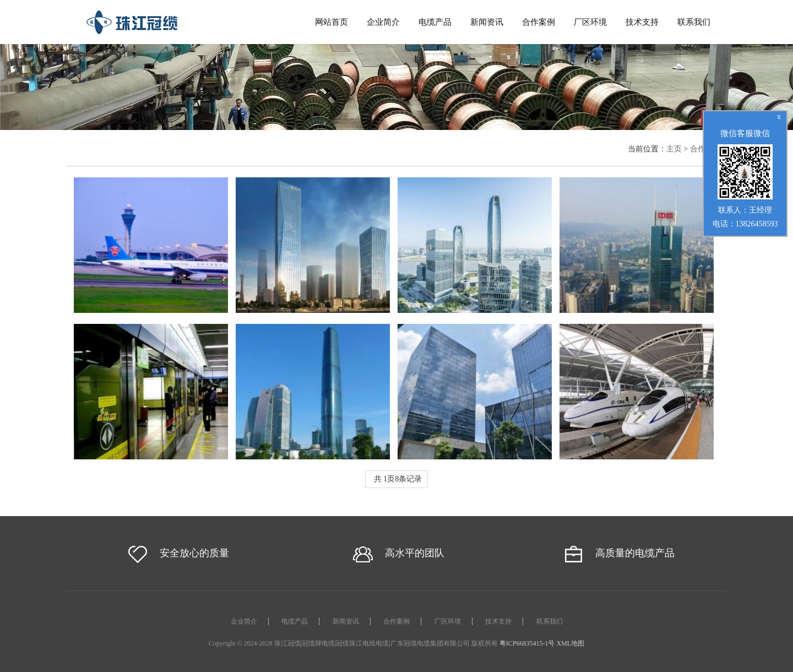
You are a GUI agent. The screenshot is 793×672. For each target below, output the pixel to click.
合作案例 (539, 22)
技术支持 (642, 22)
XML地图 (571, 643)
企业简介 (383, 22)
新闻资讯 (487, 22)
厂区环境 (590, 22)
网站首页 (332, 22)
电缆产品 (435, 22)
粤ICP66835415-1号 (527, 643)
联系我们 (694, 22)
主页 (674, 149)
